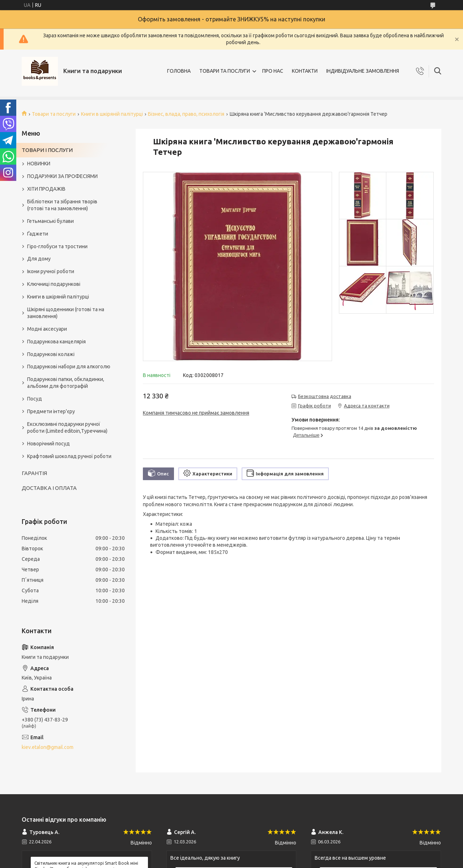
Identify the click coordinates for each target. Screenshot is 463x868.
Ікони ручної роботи (51, 271)
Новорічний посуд (48, 444)
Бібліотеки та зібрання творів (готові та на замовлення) (62, 205)
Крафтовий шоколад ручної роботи (69, 456)
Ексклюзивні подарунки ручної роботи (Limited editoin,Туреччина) (67, 427)
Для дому (39, 259)
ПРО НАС (273, 71)
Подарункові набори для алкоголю (69, 367)
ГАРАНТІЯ (34, 473)
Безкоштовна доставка (325, 396)
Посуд (35, 399)
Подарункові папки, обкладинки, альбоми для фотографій (66, 383)
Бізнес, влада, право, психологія (186, 114)
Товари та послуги (54, 114)
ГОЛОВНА (179, 71)
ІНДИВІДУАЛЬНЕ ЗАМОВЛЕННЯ (363, 71)
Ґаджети (38, 234)
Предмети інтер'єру (51, 411)
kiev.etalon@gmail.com (48, 747)
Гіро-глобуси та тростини (57, 246)
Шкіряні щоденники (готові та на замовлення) (66, 313)
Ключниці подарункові (54, 284)
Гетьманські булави (50, 221)
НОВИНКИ (39, 164)
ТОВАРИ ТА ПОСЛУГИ (225, 71)
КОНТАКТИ (305, 71)
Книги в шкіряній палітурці (112, 114)
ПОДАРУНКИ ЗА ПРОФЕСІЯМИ (62, 176)
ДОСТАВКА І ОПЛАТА (49, 488)
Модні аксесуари (47, 329)
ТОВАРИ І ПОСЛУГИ (47, 150)
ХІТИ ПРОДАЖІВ (46, 189)
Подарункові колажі (51, 354)
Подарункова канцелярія (56, 342)
